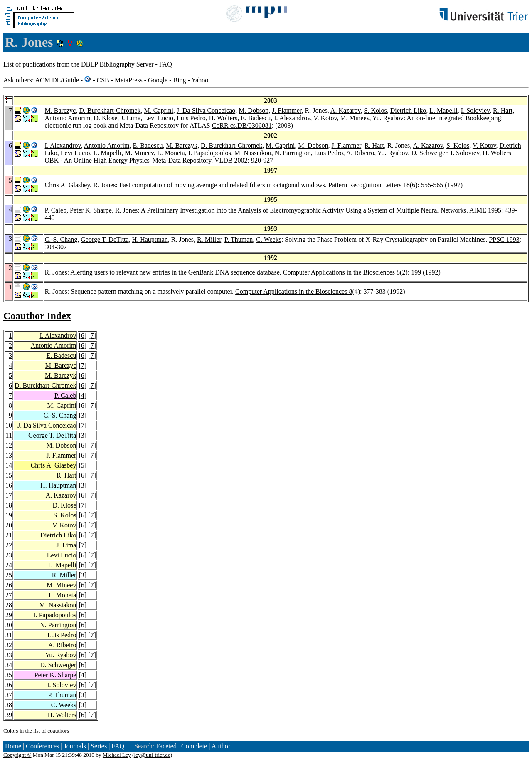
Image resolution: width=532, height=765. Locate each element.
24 (9, 565)
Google (158, 80)
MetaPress (129, 80)
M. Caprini (159, 110)
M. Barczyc (60, 110)
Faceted (166, 746)
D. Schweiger (429, 153)
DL (56, 80)
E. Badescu (256, 118)
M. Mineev (355, 118)
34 (9, 665)
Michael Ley (117, 755)
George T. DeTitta (105, 239)
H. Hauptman (150, 239)
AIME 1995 (485, 210)
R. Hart (503, 110)
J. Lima (131, 118)
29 (9, 615)
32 (9, 645)
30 (9, 625)
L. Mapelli (443, 110)
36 (9, 685)
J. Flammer (287, 110)
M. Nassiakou (253, 153)
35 (9, 675)
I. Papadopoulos (210, 153)
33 (9, 655)
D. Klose (105, 118)
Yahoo (200, 80)
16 (9, 485)
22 (9, 545)
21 (9, 535)
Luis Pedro (191, 118)
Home (13, 746)
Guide (71, 80)
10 (9, 425)
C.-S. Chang (61, 239)
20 (9, 525)
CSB (103, 80)
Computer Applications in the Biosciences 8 (341, 272)
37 (9, 695)
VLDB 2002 (231, 160)
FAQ (166, 64)
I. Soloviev (475, 110)
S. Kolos (376, 110)
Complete (194, 746)
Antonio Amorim (68, 118)
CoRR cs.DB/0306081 (242, 125)
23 (9, 555)
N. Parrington (293, 153)
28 (9, 605)
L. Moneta (171, 153)
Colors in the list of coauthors (36, 731)
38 (9, 705)
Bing (179, 80)
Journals (75, 746)
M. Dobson (254, 110)
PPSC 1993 (504, 239)
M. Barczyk (182, 145)
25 (9, 575)
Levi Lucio (159, 118)
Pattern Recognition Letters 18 (369, 185)
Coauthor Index (37, 316)
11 (9, 435)
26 (9, 585)
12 (9, 445)
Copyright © (17, 755)
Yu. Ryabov (388, 118)
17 (9, 495)
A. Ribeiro (360, 153)
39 (9, 715)
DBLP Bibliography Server (117, 64)
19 (9, 515)
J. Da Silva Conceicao (206, 110)
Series (99, 746)
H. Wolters (223, 118)
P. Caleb (56, 210)
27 (9, 595)
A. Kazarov (346, 110)
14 (9, 465)
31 (9, 635)
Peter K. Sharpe (91, 210)
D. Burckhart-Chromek (110, 110)
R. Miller (209, 239)
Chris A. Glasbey (68, 185)
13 (9, 455)
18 (9, 505)
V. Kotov (325, 118)
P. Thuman (239, 239)
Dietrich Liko (408, 110)
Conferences (42, 746)
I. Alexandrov (292, 118)
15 (9, 475)
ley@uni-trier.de (152, 755)
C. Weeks (269, 239)
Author (221, 746)
